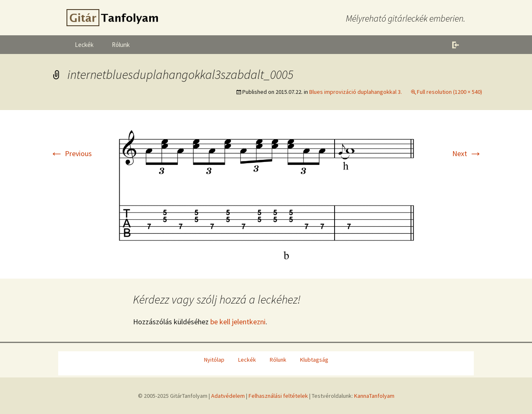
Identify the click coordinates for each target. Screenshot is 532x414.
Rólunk (121, 45)
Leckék (84, 45)
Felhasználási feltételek (278, 396)
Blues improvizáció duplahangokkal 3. (356, 92)
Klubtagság (314, 360)
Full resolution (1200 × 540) (449, 92)
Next (467, 153)
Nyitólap (214, 360)
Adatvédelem (228, 396)
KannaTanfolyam (374, 396)
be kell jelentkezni (238, 322)
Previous (71, 153)
